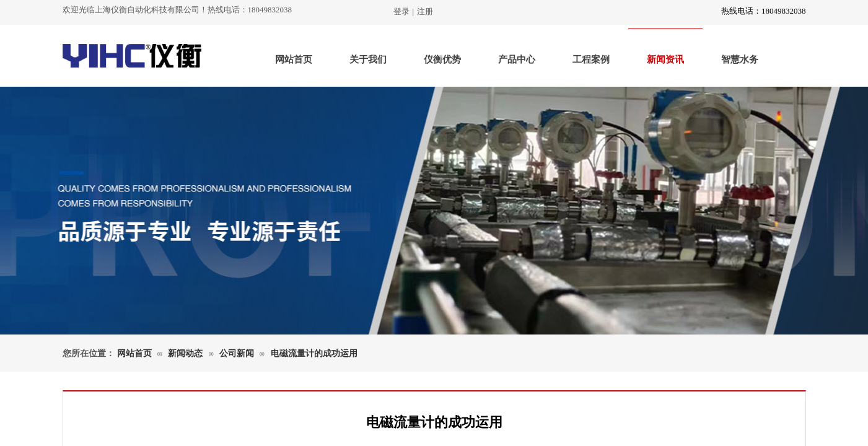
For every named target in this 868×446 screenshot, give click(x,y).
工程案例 (591, 59)
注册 (425, 11)
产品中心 (517, 59)
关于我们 (368, 59)
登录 (401, 11)
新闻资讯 (665, 59)
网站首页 (294, 59)
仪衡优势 (442, 59)
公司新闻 (237, 353)
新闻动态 (185, 353)
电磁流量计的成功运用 (314, 353)
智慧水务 (740, 59)
